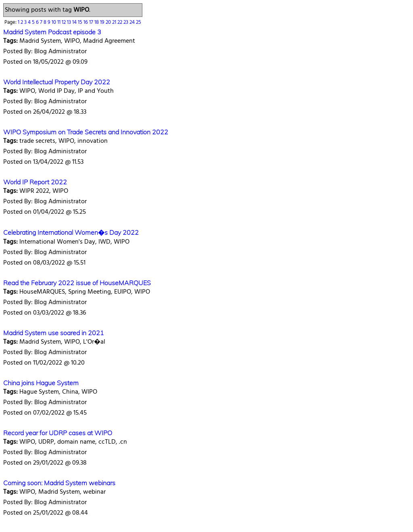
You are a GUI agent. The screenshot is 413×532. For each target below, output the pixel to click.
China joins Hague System (41, 383)
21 (115, 22)
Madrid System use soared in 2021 (54, 333)
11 (59, 22)
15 (81, 22)
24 (133, 22)
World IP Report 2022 (35, 182)
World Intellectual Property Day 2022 (57, 82)
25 (139, 22)
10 (54, 22)
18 (97, 22)
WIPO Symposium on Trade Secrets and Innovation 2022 (86, 132)
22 (120, 22)
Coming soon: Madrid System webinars (59, 483)
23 (126, 22)
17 (92, 22)
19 (103, 22)
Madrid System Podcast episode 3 (52, 32)
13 (70, 22)
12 (64, 22)
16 (86, 22)
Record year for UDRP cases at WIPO (58, 433)
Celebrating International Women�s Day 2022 (71, 232)
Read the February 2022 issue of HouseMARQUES (77, 283)
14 (75, 22)
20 (109, 22)
